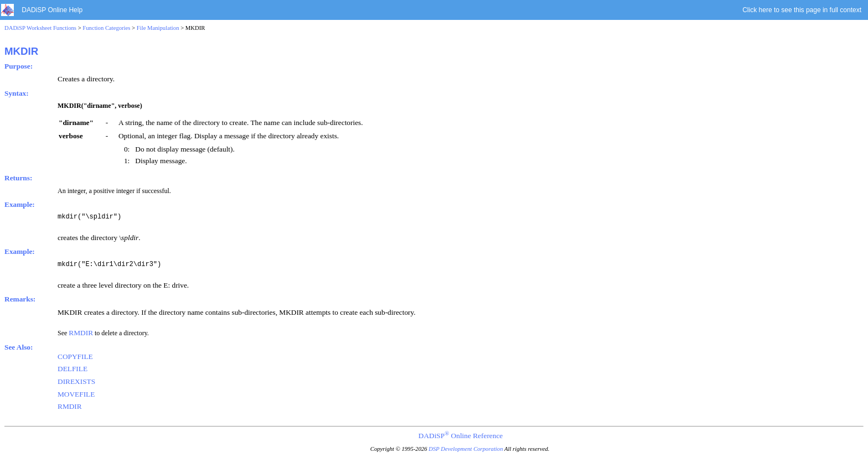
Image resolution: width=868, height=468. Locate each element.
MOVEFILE (76, 394)
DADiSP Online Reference (461, 436)
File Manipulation (158, 28)
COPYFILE (75, 357)
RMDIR (81, 333)
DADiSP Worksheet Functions (40, 28)
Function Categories (106, 28)
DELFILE (73, 369)
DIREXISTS (76, 381)
